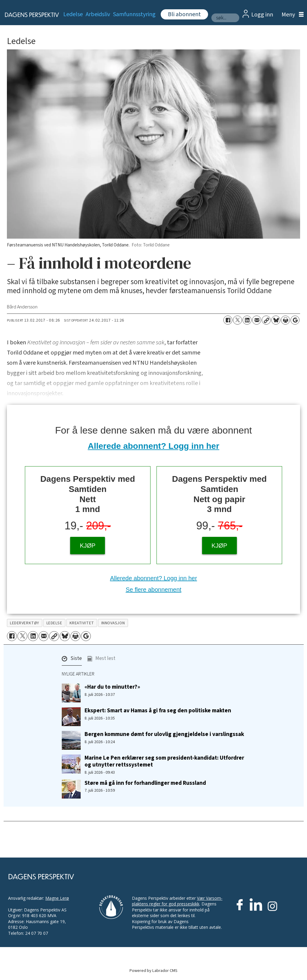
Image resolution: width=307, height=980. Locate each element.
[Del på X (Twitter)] (237, 320)
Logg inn (262, 15)
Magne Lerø (57, 898)
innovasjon (113, 623)
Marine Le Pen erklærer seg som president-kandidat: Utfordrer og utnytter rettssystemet (164, 761)
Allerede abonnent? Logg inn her (154, 446)
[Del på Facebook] (228, 320)
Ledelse (73, 14)
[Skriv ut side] (285, 320)
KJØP (88, 546)
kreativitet (82, 623)
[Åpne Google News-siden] (295, 320)
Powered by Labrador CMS (153, 971)
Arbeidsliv (98, 14)
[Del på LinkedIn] (247, 320)
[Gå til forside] (28, 15)
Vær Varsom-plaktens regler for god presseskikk (177, 901)
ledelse (54, 623)
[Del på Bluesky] (276, 320)
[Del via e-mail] (257, 320)
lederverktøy (25, 623)
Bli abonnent (184, 14)
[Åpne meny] (291, 15)
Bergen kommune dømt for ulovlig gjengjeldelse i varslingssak (164, 734)
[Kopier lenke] (266, 320)
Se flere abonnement (153, 590)
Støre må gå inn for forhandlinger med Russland (145, 783)
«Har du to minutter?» (112, 687)
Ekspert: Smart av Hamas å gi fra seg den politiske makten (158, 711)
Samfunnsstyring (134, 14)
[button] (72, 660)
